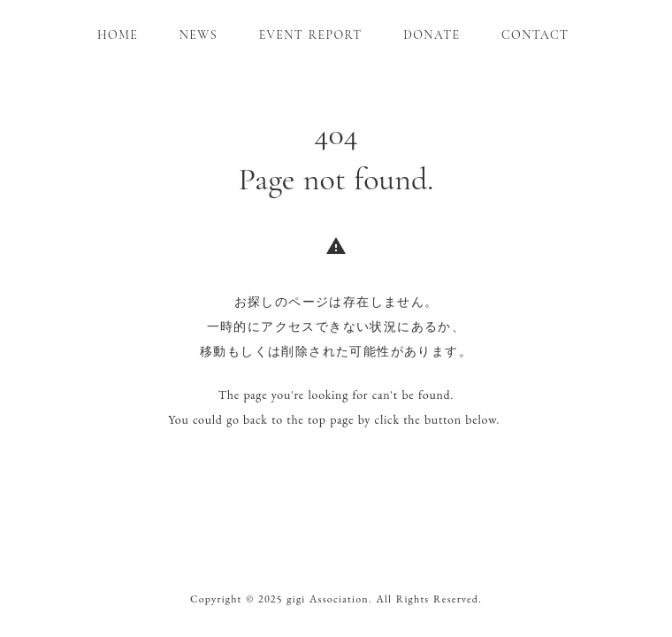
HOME (118, 35)
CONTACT (535, 35)
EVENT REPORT (311, 35)
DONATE (431, 35)
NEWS (199, 35)
